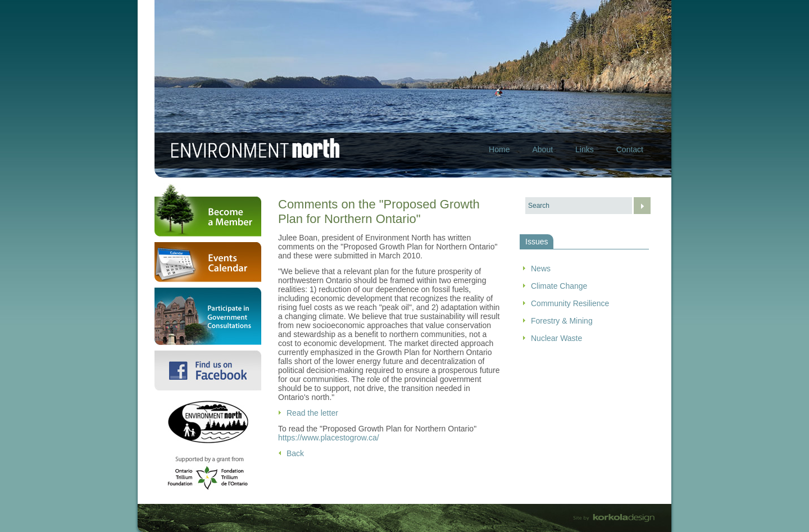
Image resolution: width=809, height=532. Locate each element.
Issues (537, 242)
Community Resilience (570, 303)
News (541, 269)
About (542, 149)
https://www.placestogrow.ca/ (329, 438)
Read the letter (312, 413)
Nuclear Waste (556, 338)
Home (499, 149)
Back (295, 453)
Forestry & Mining (562, 321)
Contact (630, 149)
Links (585, 149)
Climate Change (559, 286)
